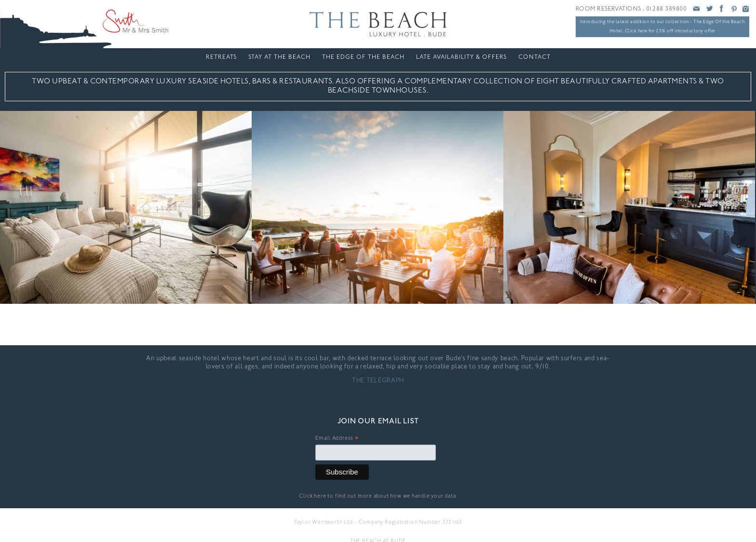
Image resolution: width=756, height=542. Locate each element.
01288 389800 (666, 9)
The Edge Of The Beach (363, 57)
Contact (534, 57)
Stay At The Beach (279, 57)
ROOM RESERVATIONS (608, 9)
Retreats (221, 57)
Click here (313, 496)
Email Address (337, 440)
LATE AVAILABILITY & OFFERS (461, 57)
